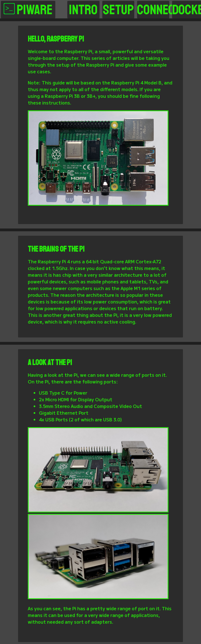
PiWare (28, 10)
